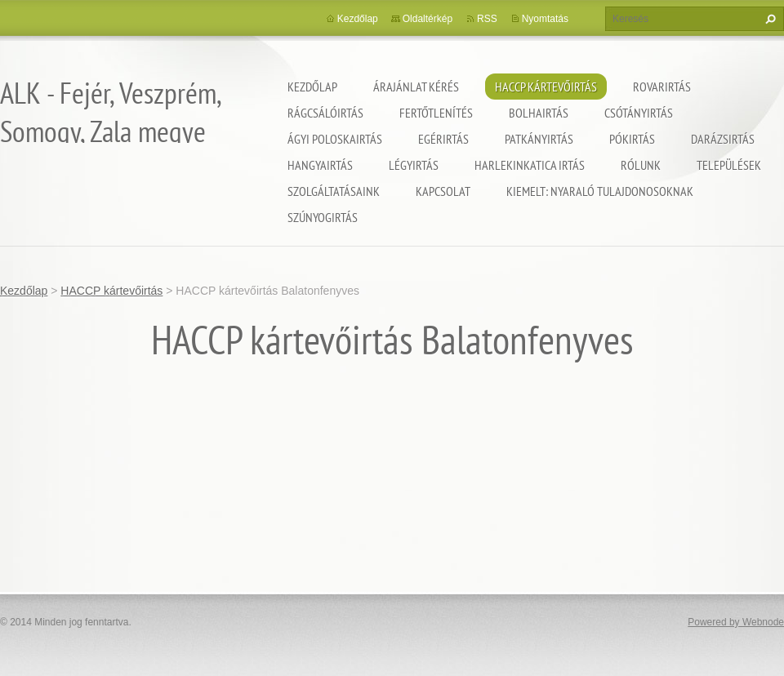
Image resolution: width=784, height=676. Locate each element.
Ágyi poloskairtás (335, 139)
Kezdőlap (312, 87)
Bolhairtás (539, 113)
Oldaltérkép (428, 19)
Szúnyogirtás (323, 217)
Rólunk (641, 165)
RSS (487, 19)
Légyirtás (414, 165)
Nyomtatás (545, 19)
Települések (729, 165)
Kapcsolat (443, 191)
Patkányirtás (539, 139)
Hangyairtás (320, 165)
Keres (768, 19)
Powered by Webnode (736, 622)
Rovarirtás (662, 87)
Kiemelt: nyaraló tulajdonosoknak (600, 191)
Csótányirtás (639, 113)
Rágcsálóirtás (325, 113)
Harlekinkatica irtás (530, 165)
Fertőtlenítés (436, 113)
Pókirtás (632, 139)
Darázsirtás (723, 139)
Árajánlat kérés (416, 87)
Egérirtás (443, 139)
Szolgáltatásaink (334, 191)
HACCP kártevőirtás (546, 87)
